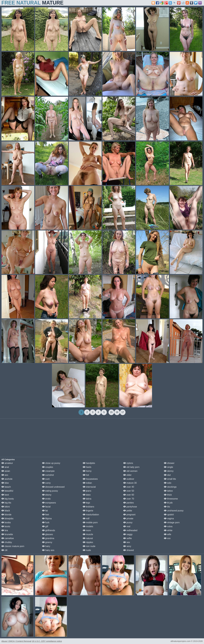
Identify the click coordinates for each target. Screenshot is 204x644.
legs (86, 503)
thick (168, 495)
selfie (127, 538)
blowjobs (7, 519)
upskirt (169, 515)
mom (87, 530)
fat (45, 511)
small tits (170, 479)
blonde (6, 515)
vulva (168, 526)
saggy (128, 534)
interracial (89, 487)
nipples (88, 542)
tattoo (168, 491)
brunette (7, 534)
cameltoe (8, 538)
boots (6, 526)
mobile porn (90, 522)
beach (6, 487)
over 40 (129, 487)
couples (48, 467)
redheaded (130, 530)
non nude (89, 546)
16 (117, 412)
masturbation (91, 515)
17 (123, 412)
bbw (5, 483)
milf (86, 519)
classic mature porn (13, 546)
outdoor (129, 479)
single (168, 467)
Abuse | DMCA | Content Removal (16, 641)
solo (168, 483)
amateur (7, 463)
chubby (7, 542)
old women (130, 471)
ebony (47, 495)
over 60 (129, 495)
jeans (87, 491)
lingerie (88, 511)
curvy (46, 483)
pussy (128, 522)
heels (87, 467)
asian (6, 471)
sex (127, 542)
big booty (8, 499)
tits (167, 507)
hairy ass (48, 550)
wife (168, 534)
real (127, 526)
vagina (169, 519)
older (127, 475)
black (6, 511)
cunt (46, 479)
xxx (167, 538)
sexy (127, 546)
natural (88, 538)
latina (87, 499)
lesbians (88, 507)
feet (46, 515)
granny (47, 542)
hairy (46, 546)
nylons (128, 463)
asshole (7, 479)
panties (128, 503)
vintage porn (172, 522)
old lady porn (131, 467)
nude (87, 550)
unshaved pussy (174, 511)
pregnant (129, 515)
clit (4, 550)
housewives (90, 479)
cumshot (48, 475)
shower (169, 463)
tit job (168, 503)
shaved (128, 550)
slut (167, 475)
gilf (45, 526)
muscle (88, 534)
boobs (6, 522)
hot (86, 475)
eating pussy (50, 491)
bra (5, 530)
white (168, 530)
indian (87, 483)
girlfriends (49, 530)
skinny (169, 471)
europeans (49, 503)
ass (5, 475)
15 (111, 412)
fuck (46, 522)
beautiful (7, 491)
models (88, 526)
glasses (48, 534)
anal (5, 467)
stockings (170, 487)
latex (87, 495)
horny (87, 471)
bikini (6, 507)
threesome (171, 499)
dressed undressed (53, 487)
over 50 (129, 491)
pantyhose (130, 507)
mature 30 (130, 483)
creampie (48, 471)
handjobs (89, 463)
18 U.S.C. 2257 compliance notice (47, 641)
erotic (46, 499)
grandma (48, 538)
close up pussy (51, 463)
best (5, 495)
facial (46, 507)
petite (128, 511)
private (128, 519)
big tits (6, 503)
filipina (47, 519)
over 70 (129, 499)
